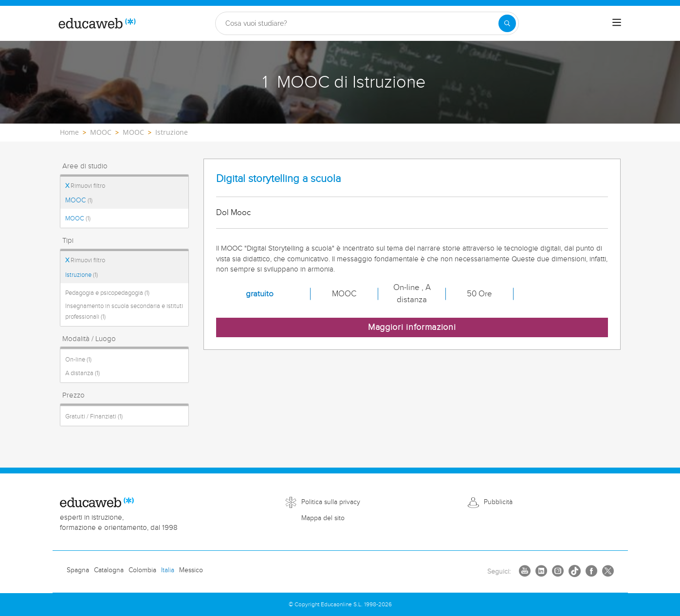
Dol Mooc (233, 213)
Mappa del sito (323, 518)
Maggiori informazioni (412, 327)
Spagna (78, 570)
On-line (78, 360)
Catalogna (109, 570)
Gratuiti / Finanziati (94, 417)
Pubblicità (498, 502)
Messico (191, 570)
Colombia (142, 570)
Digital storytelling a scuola (278, 179)
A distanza (83, 373)
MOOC (79, 200)
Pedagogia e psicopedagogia (107, 293)
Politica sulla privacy (331, 502)
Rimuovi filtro (85, 186)
